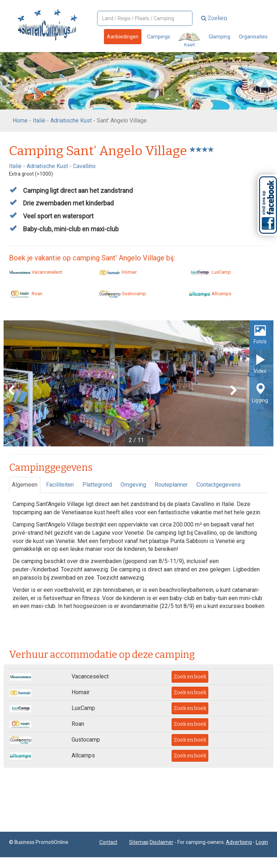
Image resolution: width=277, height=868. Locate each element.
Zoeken (214, 18)
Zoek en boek (190, 677)
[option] (138, 383)
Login (262, 842)
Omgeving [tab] (133, 485)
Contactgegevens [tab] (219, 485)
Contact (108, 842)
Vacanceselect (36, 272)
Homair (118, 272)
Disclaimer (162, 842)
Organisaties (253, 37)
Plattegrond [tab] (97, 485)
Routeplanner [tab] (171, 485)
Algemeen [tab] (25, 485)
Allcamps (210, 294)
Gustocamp (122, 294)
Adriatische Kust (71, 120)
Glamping (219, 37)
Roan (26, 294)
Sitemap (139, 842)
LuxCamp (210, 272)
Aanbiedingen (123, 37)
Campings (159, 37)
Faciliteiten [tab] (60, 485)
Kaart (189, 40)
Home (20, 120)
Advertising (239, 842)
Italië (39, 120)
